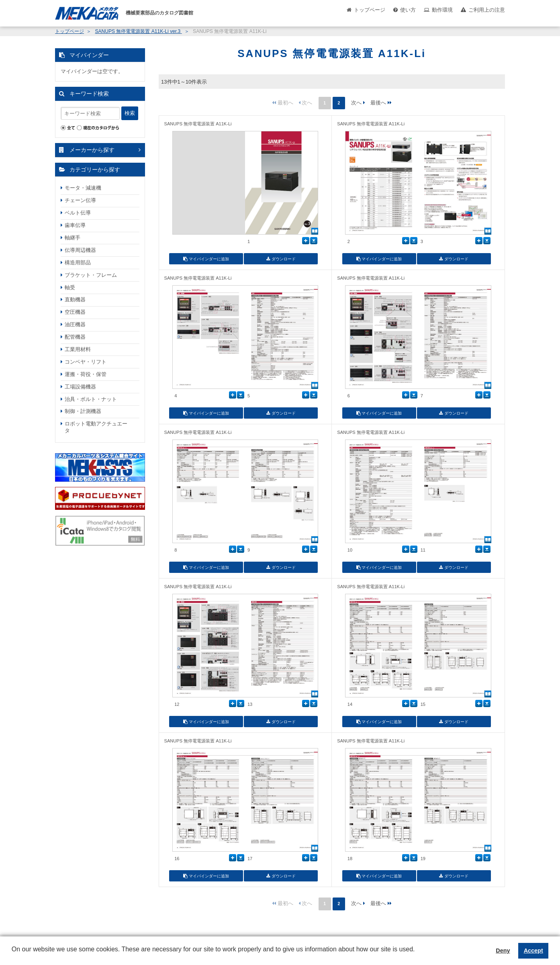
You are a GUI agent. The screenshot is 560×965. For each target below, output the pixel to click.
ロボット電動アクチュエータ (96, 427)
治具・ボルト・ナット (91, 399)
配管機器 (75, 337)
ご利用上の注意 (487, 10)
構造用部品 (78, 263)
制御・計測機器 (83, 411)
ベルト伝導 (78, 213)
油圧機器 (75, 324)
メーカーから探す (92, 150)
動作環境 (442, 10)
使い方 (408, 10)
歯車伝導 (75, 225)
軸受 (70, 287)
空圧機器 (75, 312)
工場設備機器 (80, 387)
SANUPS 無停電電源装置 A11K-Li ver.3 (138, 31)
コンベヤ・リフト (86, 362)
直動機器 (75, 300)
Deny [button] (503, 951)
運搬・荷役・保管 (86, 374)
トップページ (370, 10)
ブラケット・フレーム (91, 275)
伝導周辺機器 (80, 250)
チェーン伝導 (80, 200)
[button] (13, 955)
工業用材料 (78, 349)
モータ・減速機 (83, 188)
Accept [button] (533, 951)
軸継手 (73, 238)
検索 (130, 113)
